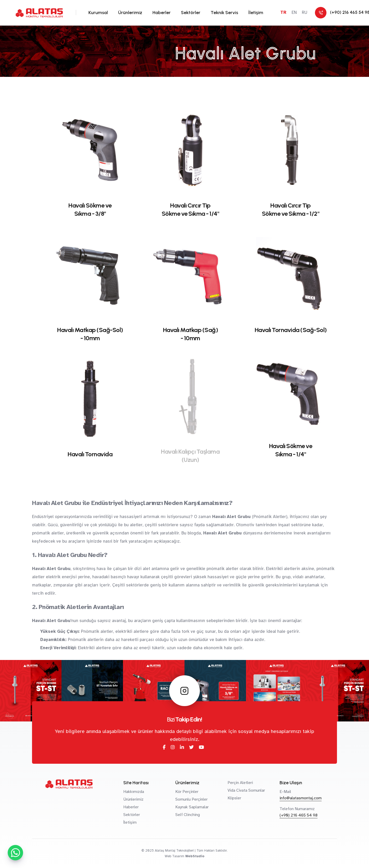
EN (294, 12)
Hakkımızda (134, 792)
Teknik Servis (224, 13)
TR (283, 12)
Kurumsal (98, 13)
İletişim (256, 13)
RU (305, 12)
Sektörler (191, 13)
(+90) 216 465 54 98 (299, 815)
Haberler (162, 13)
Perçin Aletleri (240, 783)
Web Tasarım (175, 856)
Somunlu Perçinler (191, 799)
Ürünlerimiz (130, 13)
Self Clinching (188, 815)
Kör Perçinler (187, 792)
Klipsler (234, 798)
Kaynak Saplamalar (192, 807)
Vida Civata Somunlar (246, 790)
